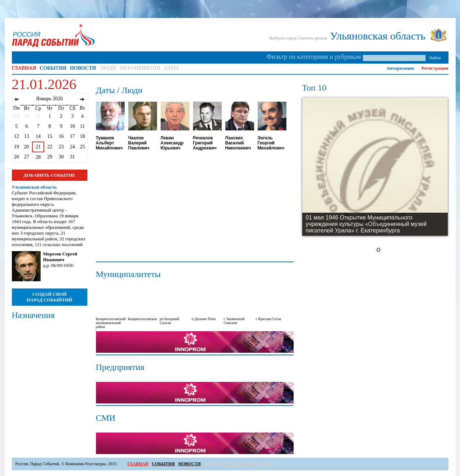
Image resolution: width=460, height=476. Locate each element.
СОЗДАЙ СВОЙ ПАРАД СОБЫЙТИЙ (49, 297)
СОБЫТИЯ (53, 68)
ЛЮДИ (108, 68)
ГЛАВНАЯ (24, 68)
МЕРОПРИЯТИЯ (140, 68)
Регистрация (435, 68)
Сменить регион (312, 38)
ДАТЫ (171, 68)
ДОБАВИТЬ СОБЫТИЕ (49, 175)
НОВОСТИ (83, 68)
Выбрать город (283, 38)
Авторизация (400, 68)
